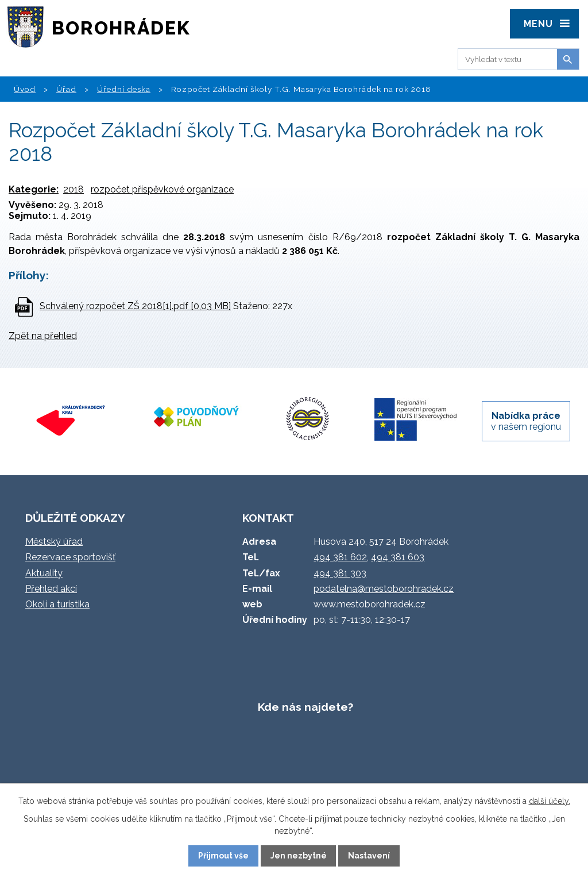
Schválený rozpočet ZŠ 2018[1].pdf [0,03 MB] (135, 306)
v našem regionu (526, 421)
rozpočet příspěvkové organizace (162, 189)
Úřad (66, 89)
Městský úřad (54, 542)
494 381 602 (340, 557)
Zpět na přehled (43, 336)
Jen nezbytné (299, 856)
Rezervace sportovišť (70, 557)
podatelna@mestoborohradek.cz (384, 589)
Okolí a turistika (57, 604)
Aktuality (44, 573)
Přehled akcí (51, 589)
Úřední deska (124, 89)
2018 (73, 189)
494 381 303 (340, 573)
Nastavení (369, 856)
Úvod (25, 89)
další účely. (550, 801)
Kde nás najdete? (305, 707)
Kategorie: (34, 189)
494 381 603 (398, 557)
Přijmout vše (223, 856)
